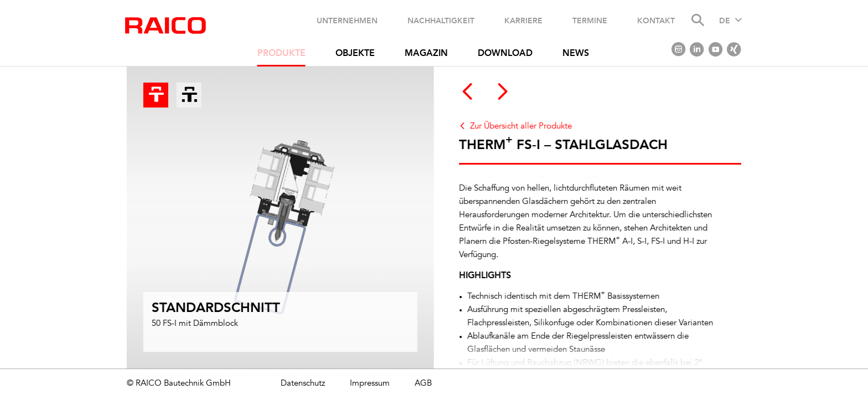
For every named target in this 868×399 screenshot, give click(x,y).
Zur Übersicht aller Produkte (524, 127)
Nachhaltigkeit (441, 21)
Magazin (426, 54)
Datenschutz (303, 384)
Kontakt (656, 21)
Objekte (355, 54)
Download (505, 54)
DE (725, 21)
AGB (423, 384)
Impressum (370, 384)
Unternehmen (347, 21)
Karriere (523, 21)
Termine (590, 21)
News (576, 54)
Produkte (281, 54)
